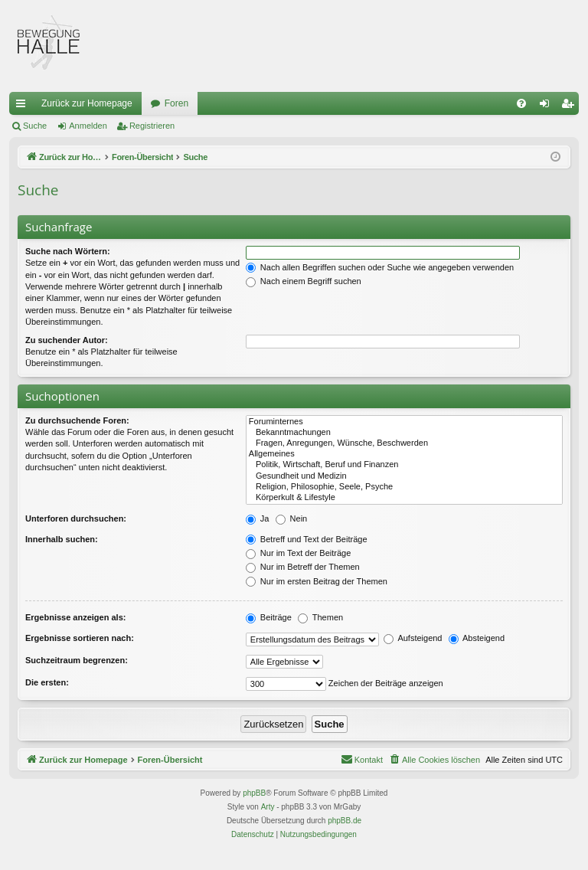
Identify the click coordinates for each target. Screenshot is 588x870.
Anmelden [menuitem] (548, 106)
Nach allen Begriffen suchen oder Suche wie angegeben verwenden (380, 267)
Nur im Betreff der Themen (303, 567)
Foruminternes (404, 422)
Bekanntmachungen (404, 433)
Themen (320, 617)
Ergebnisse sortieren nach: (80, 638)
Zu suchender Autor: (67, 340)
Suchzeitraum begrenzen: (77, 660)
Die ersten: (47, 682)
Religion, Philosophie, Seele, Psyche (404, 487)
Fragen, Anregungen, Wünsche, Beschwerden (404, 443)
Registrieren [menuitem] (571, 106)
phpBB (254, 793)
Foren (176, 103)
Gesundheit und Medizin (404, 476)
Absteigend (477, 638)
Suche (35, 126)
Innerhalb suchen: (62, 539)
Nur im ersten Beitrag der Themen (317, 581)
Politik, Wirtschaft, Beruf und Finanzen (404, 465)
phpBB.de (345, 821)
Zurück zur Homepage (87, 103)
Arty (268, 807)
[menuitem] (521, 103)
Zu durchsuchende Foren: (77, 420)
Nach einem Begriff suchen (304, 281)
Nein (292, 518)
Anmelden (88, 126)
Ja (258, 518)
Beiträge (269, 617)
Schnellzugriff (24, 106)
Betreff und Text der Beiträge (307, 539)
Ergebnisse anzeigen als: (75, 617)
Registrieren (152, 126)
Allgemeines (404, 454)
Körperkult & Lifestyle (404, 498)
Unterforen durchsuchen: (76, 518)
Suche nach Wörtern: (68, 251)
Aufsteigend (413, 638)
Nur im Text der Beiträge (298, 553)
